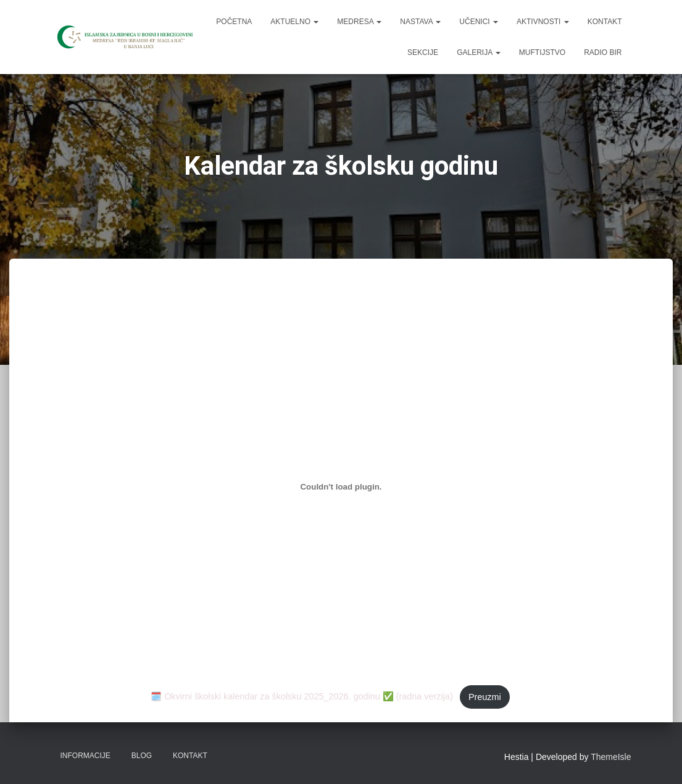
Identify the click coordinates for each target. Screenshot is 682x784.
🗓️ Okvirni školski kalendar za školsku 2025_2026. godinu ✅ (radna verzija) (302, 697)
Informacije (85, 756)
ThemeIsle (611, 757)
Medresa (359, 22)
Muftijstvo (542, 52)
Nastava (420, 22)
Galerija (479, 52)
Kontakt (605, 22)
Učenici (479, 22)
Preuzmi (485, 697)
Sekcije (423, 52)
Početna (234, 22)
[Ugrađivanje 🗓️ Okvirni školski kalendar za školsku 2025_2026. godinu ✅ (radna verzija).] (341, 487)
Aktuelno (294, 22)
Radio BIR (603, 52)
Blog (142, 756)
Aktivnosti (543, 22)
